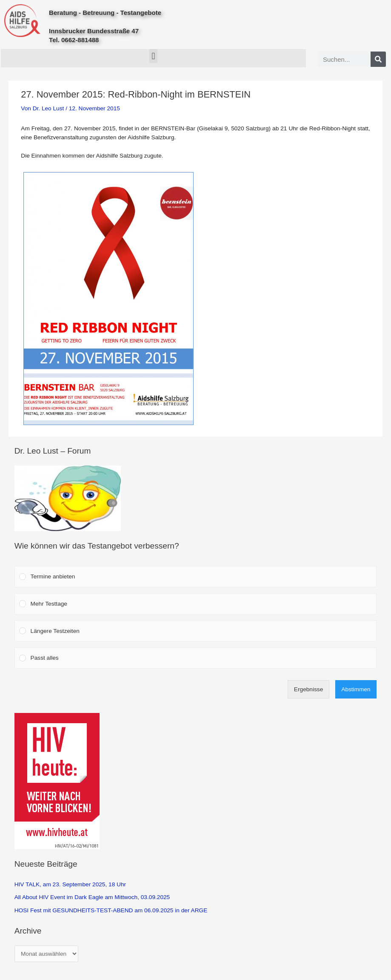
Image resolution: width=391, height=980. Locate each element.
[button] (153, 56)
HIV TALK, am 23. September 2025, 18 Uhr (70, 884)
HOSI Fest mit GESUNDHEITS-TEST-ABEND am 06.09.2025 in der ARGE (111, 910)
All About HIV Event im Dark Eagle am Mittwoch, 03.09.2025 (92, 897)
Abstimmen (356, 689)
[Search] (378, 59)
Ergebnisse (308, 689)
